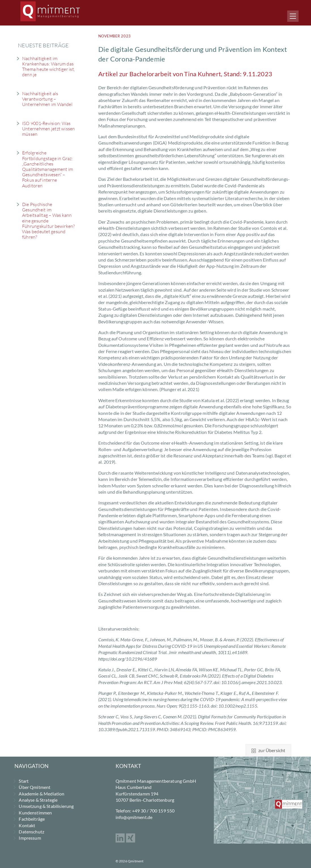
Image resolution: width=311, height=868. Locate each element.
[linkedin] (120, 837)
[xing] (131, 837)
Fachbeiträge (32, 819)
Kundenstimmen (35, 813)
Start (24, 781)
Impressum (30, 838)
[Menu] (293, 16)
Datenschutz (31, 832)
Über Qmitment (35, 787)
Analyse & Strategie (38, 800)
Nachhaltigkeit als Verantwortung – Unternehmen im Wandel (47, 99)
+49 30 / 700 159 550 (153, 811)
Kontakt (27, 825)
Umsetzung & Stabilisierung (46, 806)
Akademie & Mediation (41, 794)
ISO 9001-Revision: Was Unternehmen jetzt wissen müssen (49, 129)
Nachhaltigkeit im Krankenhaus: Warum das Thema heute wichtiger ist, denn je (48, 67)
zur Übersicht (268, 750)
